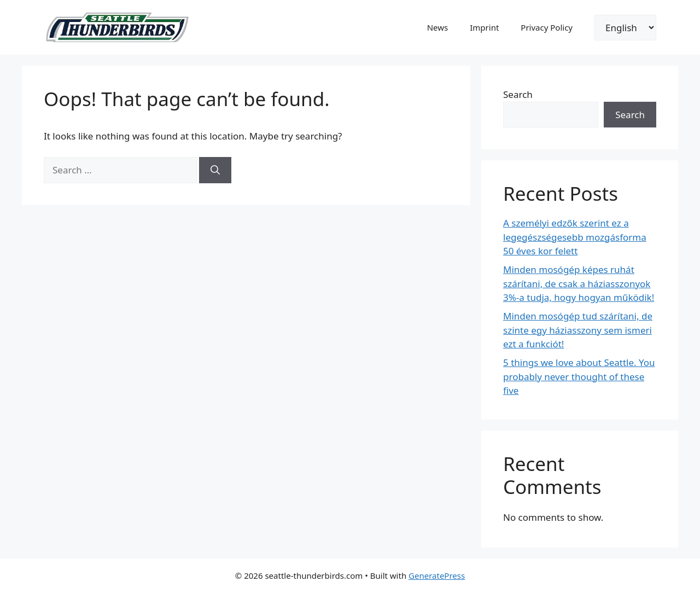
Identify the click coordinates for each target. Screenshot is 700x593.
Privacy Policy (547, 27)
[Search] (215, 170)
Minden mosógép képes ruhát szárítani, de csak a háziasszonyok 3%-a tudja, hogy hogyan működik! (579, 283)
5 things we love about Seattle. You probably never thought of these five (579, 376)
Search (518, 94)
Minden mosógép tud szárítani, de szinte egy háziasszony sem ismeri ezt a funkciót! (578, 330)
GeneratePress (437, 575)
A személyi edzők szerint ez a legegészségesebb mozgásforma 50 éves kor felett (575, 237)
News (438, 27)
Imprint (484, 27)
